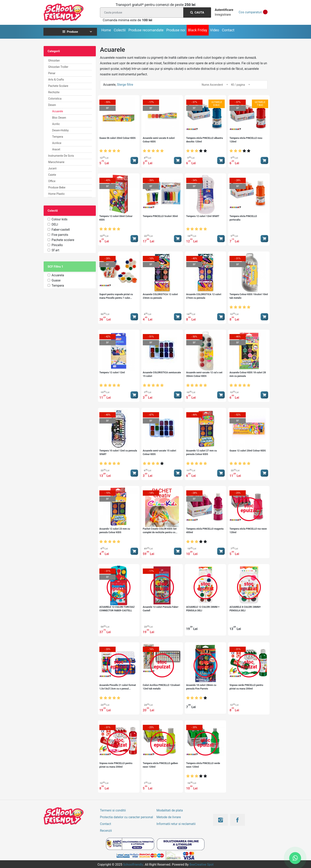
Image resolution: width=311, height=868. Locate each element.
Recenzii (106, 831)
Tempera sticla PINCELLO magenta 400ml (205, 531)
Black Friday (198, 30)
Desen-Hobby (60, 130)
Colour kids (60, 219)
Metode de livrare (169, 817)
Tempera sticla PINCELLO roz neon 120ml (248, 531)
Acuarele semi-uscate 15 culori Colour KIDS (159, 452)
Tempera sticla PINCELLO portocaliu (243, 218)
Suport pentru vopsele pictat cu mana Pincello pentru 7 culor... (116, 296)
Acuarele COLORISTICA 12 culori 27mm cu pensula (204, 296)
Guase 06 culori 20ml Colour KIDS (118, 138)
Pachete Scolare (58, 86)
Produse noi (176, 30)
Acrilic (56, 124)
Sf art (55, 250)
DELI (55, 224)
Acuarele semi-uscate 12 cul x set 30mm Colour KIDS (204, 374)
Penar (52, 73)
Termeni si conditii (113, 810)
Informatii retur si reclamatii (176, 824)
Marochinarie (56, 162)
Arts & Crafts (56, 80)
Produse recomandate (146, 30)
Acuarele (58, 111)
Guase (56, 280)
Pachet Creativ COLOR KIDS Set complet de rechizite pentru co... (160, 531)
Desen (52, 105)
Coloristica (55, 99)
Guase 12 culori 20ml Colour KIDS (248, 451)
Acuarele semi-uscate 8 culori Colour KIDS (159, 140)
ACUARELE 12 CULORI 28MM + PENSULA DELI (203, 609)
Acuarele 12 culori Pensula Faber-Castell (161, 609)
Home (106, 30)
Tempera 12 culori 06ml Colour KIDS (116, 218)
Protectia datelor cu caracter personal (126, 817)
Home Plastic (57, 194)
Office (52, 181)
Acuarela (58, 275)
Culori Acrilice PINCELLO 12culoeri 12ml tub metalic (161, 687)
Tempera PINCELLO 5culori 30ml (160, 216)
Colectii (120, 30)
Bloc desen (59, 118)
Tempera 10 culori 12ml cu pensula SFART (118, 452)
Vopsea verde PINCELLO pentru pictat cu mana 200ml (246, 687)
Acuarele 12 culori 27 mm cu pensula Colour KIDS (202, 452)
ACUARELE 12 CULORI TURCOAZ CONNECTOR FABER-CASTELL (117, 609)
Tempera (58, 137)
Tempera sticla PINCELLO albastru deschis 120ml (205, 140)
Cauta (197, 12)
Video (215, 30)
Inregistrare (223, 15)
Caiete (52, 175)
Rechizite (54, 92)
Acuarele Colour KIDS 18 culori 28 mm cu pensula (248, 374)
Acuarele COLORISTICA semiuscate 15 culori (162, 374)
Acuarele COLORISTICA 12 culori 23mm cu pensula (160, 296)
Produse (70, 32)
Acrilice (57, 143)
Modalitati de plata (170, 810)
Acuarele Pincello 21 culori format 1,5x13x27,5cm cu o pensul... (118, 687)
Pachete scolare (63, 240)
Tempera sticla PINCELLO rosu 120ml (246, 140)
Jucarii (52, 168)
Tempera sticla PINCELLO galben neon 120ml (160, 765)
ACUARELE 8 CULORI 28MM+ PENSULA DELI (245, 609)
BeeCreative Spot (202, 865)
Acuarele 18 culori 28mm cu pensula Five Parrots (201, 687)
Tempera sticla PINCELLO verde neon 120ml (203, 765)
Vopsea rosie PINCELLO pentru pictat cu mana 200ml (116, 765)
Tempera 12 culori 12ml (112, 373)
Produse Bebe (57, 187)
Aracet (56, 149)
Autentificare (224, 10)
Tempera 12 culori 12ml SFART (203, 216)
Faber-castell (61, 230)
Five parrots (60, 235)
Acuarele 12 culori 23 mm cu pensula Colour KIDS (115, 531)
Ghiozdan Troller (58, 67)
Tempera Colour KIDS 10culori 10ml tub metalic (249, 296)
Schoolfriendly (133, 865)
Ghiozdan (54, 60)
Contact (228, 30)
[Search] (155, 12)
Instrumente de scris (61, 156)
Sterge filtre (125, 85)
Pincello (57, 245)
